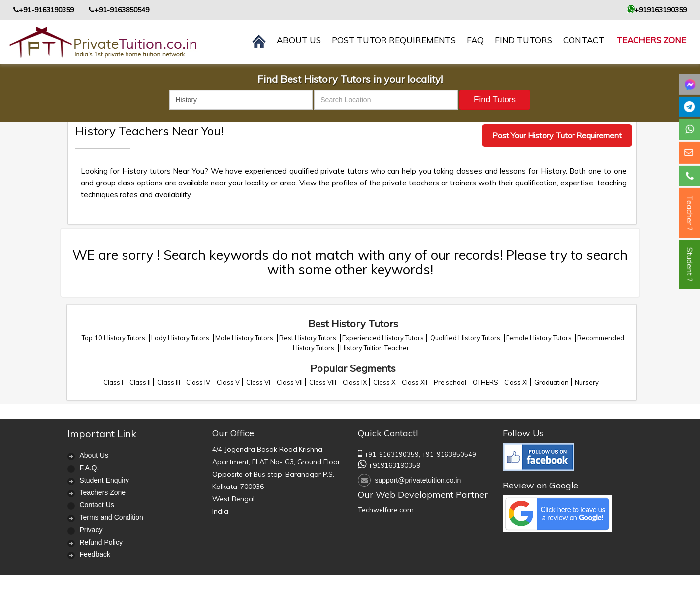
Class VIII (323, 382)
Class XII (414, 382)
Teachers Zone (651, 40)
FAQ (475, 40)
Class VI (258, 382)
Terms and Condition (112, 517)
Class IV (198, 382)
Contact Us (97, 505)
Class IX (355, 382)
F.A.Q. (90, 468)
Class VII (290, 382)
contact (584, 40)
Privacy (91, 530)
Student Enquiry (105, 480)
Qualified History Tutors (466, 338)
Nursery (587, 382)
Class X (384, 382)
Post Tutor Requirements (394, 40)
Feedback (95, 554)
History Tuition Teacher (375, 348)
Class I (113, 382)
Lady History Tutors (181, 338)
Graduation (551, 382)
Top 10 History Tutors (114, 338)
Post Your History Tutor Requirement (557, 135)
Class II (140, 382)
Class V (228, 382)
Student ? (690, 265)
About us (299, 40)
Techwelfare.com (386, 510)
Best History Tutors (309, 338)
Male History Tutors (245, 338)
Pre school (450, 382)
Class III (169, 382)
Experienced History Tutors (383, 338)
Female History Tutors (540, 338)
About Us (94, 455)
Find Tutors (523, 40)
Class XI (516, 382)
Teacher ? (690, 213)
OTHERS (485, 382)
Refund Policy (101, 542)
